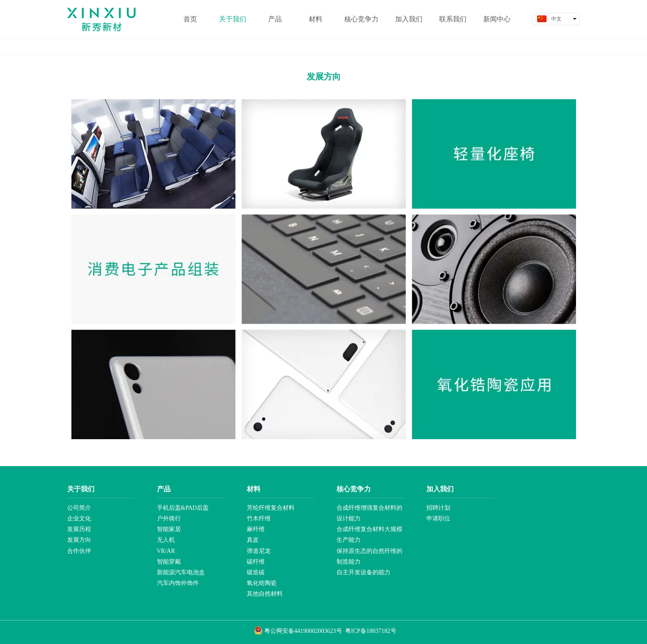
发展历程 (79, 529)
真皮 (253, 540)
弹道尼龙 (259, 551)
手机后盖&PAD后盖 (183, 508)
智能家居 (169, 529)
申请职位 (438, 518)
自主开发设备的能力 (363, 572)
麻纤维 (256, 529)
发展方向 (79, 540)
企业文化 (79, 518)
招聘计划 (438, 508)
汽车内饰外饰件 (178, 583)
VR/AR (166, 551)
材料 (254, 489)
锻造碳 (256, 572)
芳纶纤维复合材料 (271, 508)
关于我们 (81, 489)
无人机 (166, 540)
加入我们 (440, 489)
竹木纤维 (259, 518)
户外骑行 (169, 518)
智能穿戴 (169, 562)
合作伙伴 (79, 551)
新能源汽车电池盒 (181, 572)
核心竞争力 (354, 489)
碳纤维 (256, 562)
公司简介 (79, 508)
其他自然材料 (265, 594)
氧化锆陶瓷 (262, 583)
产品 (164, 489)
